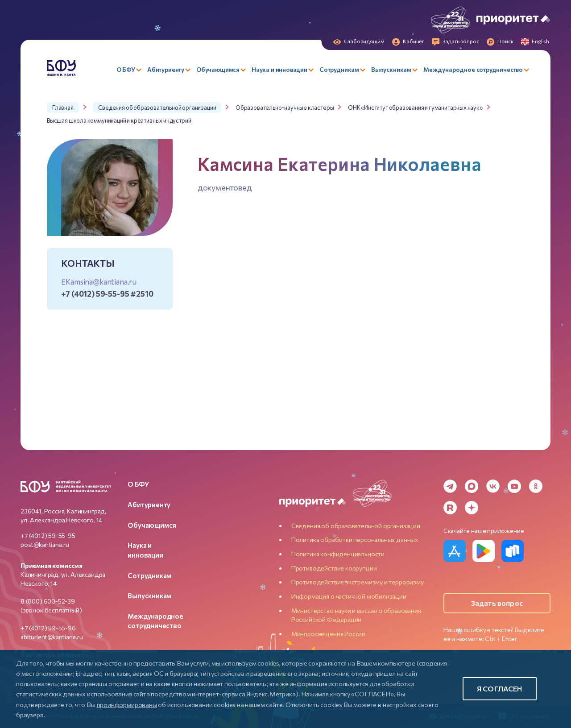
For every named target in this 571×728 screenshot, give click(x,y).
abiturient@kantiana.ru (52, 637)
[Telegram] (450, 486)
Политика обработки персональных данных (355, 540)
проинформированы (127, 704)
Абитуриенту (149, 505)
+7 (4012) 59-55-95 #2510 (107, 294)
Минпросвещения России (328, 634)
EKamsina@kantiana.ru (99, 281)
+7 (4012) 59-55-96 (48, 628)
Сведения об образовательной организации (356, 526)
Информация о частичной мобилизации (349, 596)
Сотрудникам (149, 575)
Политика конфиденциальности (338, 554)
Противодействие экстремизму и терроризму (358, 582)
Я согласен (500, 689)
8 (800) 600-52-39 (48, 601)
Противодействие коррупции (334, 568)
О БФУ (138, 484)
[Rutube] (450, 508)
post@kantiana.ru (45, 544)
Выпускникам (149, 596)
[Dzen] (472, 508)
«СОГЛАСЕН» (372, 694)
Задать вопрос (497, 603)
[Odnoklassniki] (536, 486)
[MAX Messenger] (472, 486)
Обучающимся (152, 525)
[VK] (493, 486)
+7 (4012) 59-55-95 (48, 536)
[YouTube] (514, 486)
